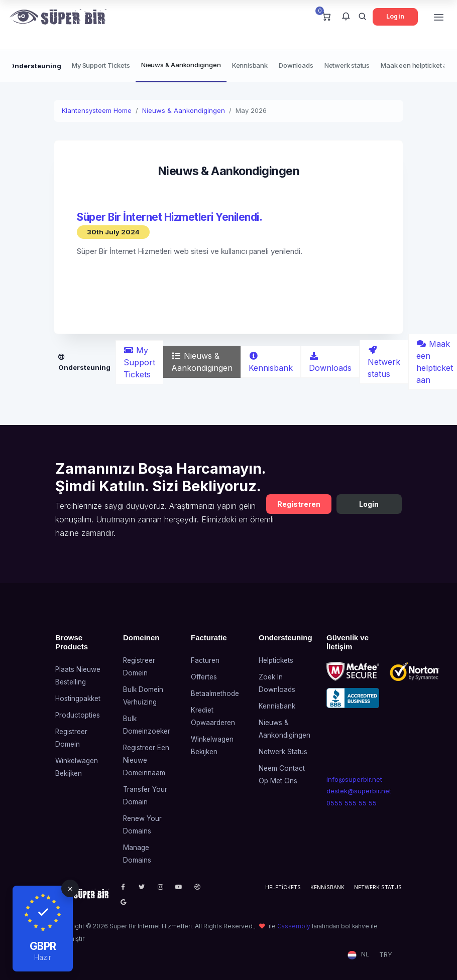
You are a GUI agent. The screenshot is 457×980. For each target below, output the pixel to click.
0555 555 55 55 (352, 803)
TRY (385, 955)
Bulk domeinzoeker (147, 725)
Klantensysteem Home (97, 110)
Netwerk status (347, 65)
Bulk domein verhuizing (143, 696)
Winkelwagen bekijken (77, 767)
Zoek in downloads (277, 683)
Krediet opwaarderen (213, 716)
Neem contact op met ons (282, 775)
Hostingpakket (78, 698)
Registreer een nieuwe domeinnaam (146, 760)
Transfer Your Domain (145, 796)
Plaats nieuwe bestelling (78, 676)
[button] (346, 17)
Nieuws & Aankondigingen (181, 65)
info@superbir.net (354, 779)
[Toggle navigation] (439, 17)
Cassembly (294, 926)
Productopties (78, 715)
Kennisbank (250, 65)
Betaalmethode (215, 693)
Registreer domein (71, 738)
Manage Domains (137, 854)
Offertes (204, 677)
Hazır (43, 957)
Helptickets (276, 660)
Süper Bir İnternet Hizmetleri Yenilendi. (169, 217)
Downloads (296, 65)
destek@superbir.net (357, 791)
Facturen (205, 660)
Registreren (299, 504)
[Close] (70, 888)
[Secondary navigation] (228, 66)
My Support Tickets (101, 65)
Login (395, 16)
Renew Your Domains (142, 825)
